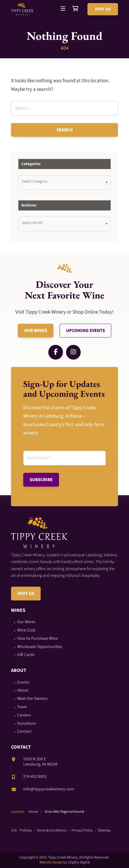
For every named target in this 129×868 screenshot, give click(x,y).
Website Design (51, 862)
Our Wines (36, 331)
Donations (27, 724)
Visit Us (103, 9)
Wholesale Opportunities (40, 647)
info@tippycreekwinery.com (49, 789)
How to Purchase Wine (37, 639)
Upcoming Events (85, 331)
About (23, 691)
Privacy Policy (82, 830)
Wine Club (26, 630)
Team (22, 707)
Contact (24, 732)
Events (23, 683)
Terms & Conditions (52, 830)
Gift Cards (26, 655)
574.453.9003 (35, 777)
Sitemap (104, 830)
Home (33, 812)
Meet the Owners (32, 699)
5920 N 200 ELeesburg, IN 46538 (40, 762)
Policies (26, 830)
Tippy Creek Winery (23, 9)
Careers (24, 715)
